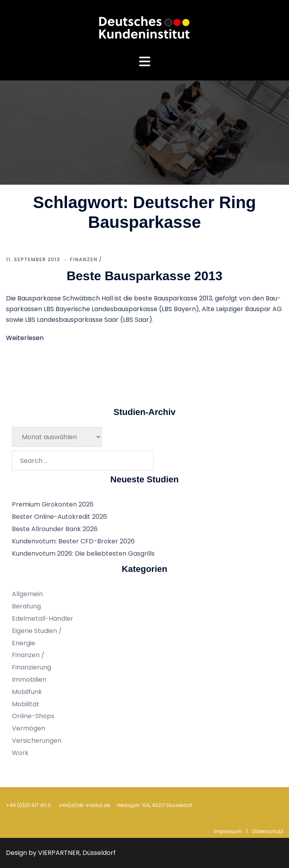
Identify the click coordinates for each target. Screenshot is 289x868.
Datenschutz (268, 831)
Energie (24, 643)
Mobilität (26, 704)
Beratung (26, 606)
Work (20, 753)
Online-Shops (33, 716)
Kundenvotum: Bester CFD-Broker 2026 (73, 541)
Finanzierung (32, 667)
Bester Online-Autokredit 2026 (59, 517)
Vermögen (29, 728)
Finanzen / (86, 259)
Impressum (228, 831)
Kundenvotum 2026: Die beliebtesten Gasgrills (83, 553)
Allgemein (27, 594)
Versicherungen (37, 741)
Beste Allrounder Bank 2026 (55, 529)
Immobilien (29, 680)
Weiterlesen (25, 338)
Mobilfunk (27, 692)
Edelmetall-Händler (43, 618)
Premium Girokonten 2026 (53, 504)
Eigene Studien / (37, 631)
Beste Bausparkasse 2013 (144, 276)
